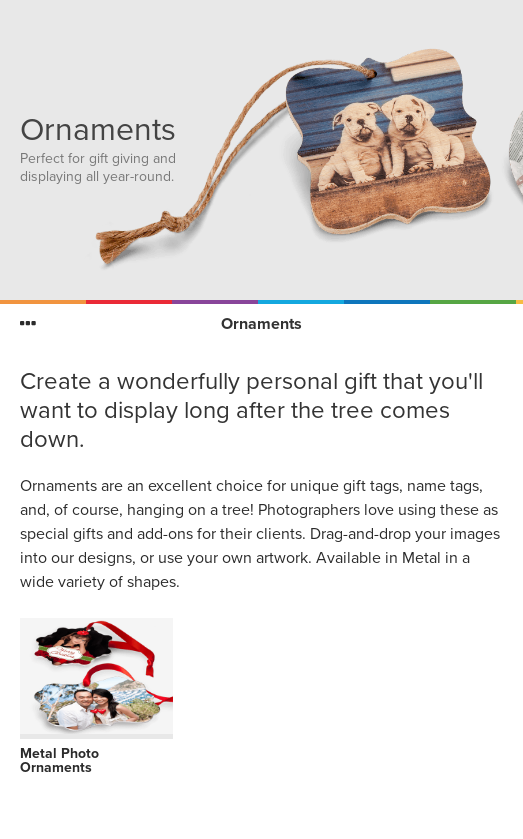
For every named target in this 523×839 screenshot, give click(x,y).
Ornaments (261, 324)
